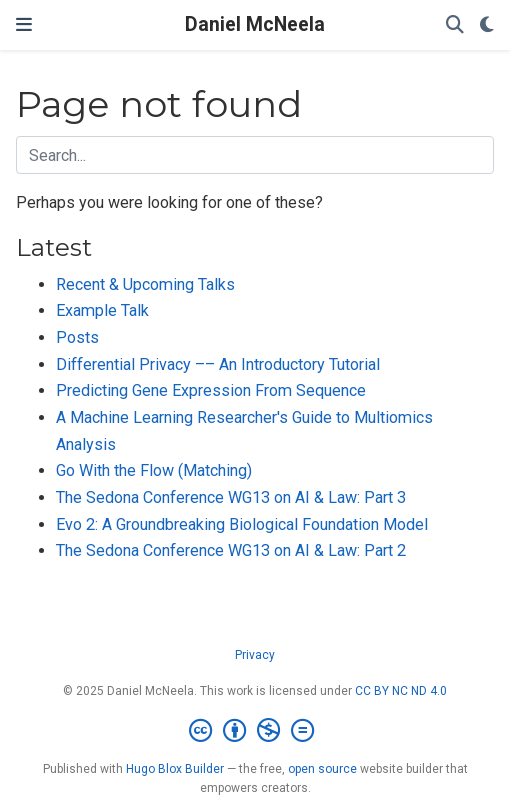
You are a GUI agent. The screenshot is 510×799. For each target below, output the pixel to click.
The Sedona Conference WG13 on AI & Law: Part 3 (231, 497)
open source (322, 769)
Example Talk (102, 310)
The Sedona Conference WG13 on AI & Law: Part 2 (231, 550)
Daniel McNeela (255, 24)
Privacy (255, 655)
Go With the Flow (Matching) (154, 470)
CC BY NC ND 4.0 (401, 691)
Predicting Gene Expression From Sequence (211, 390)
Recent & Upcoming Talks (145, 284)
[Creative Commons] (255, 731)
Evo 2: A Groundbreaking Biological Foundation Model (242, 524)
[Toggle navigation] (24, 25)
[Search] (455, 25)
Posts (77, 337)
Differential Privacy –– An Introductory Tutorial (218, 364)
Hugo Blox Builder (175, 769)
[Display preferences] (487, 25)
